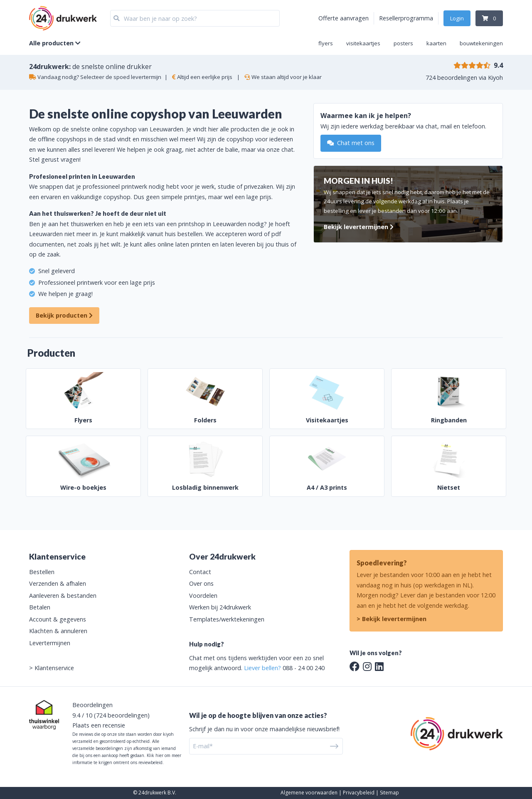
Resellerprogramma (406, 18)
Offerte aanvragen (344, 18)
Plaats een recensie (99, 725)
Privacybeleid (359, 793)
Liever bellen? (262, 668)
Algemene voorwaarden (309, 793)
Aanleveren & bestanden (63, 596)
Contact (200, 572)
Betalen (40, 607)
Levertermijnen (50, 643)
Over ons (201, 583)
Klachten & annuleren (58, 631)
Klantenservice (54, 668)
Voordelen (203, 596)
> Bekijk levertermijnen (392, 619)
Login (457, 18)
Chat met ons (351, 143)
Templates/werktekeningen (227, 619)
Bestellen (42, 572)
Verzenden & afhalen (58, 583)
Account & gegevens (58, 619)
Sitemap (389, 793)
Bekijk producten (64, 315)
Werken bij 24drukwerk (220, 607)
